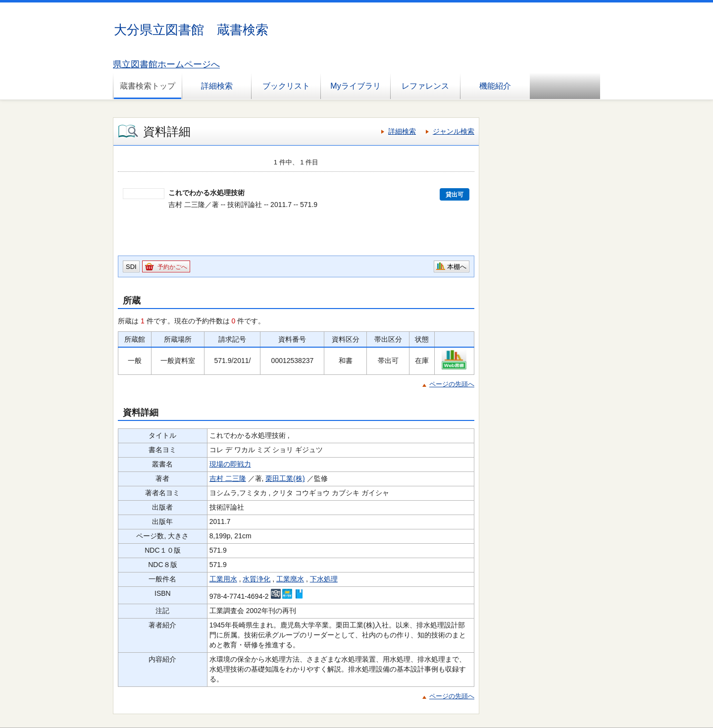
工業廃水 (290, 579)
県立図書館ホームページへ (166, 64)
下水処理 (324, 579)
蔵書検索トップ (148, 86)
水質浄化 (256, 579)
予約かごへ (172, 267)
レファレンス (425, 86)
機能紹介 (495, 86)
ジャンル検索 (454, 131)
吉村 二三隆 (228, 478)
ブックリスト (286, 86)
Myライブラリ (355, 86)
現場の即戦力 (230, 464)
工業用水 (223, 579)
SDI (131, 267)
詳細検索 (217, 86)
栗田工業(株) (285, 478)
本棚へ (457, 267)
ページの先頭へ (452, 384)
